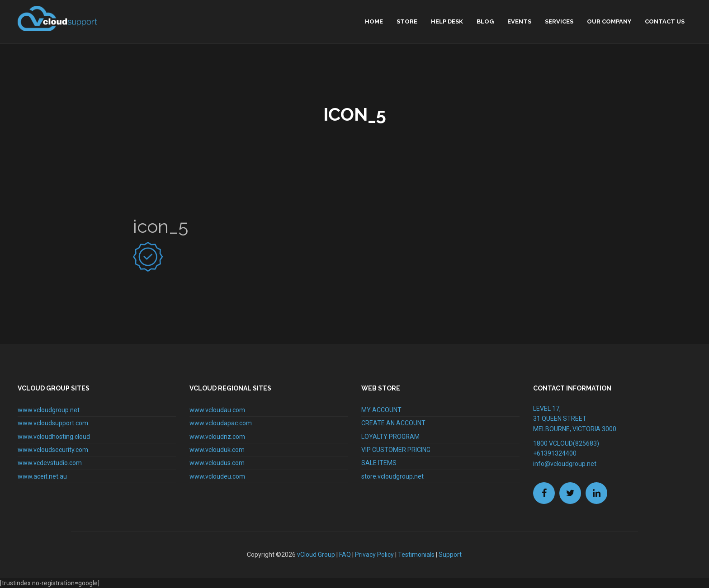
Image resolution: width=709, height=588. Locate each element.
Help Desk (447, 21)
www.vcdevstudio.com (50, 463)
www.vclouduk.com (217, 450)
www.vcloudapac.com (221, 423)
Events (519, 21)
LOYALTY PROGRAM (390, 437)
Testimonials (416, 555)
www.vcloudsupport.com (53, 423)
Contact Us (665, 21)
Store (407, 21)
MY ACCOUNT (381, 410)
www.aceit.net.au (42, 476)
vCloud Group (316, 555)
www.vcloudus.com (217, 463)
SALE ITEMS (379, 463)
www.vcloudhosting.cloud (54, 437)
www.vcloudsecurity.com (53, 450)
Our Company (609, 21)
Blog (485, 21)
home (374, 21)
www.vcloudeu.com (217, 476)
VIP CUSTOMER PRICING (396, 450)
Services (559, 21)
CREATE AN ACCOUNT (393, 423)
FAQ (345, 555)
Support (450, 555)
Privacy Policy (374, 555)
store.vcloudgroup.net (392, 476)
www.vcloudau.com (217, 410)
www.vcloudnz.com (217, 437)
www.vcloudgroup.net (49, 410)
